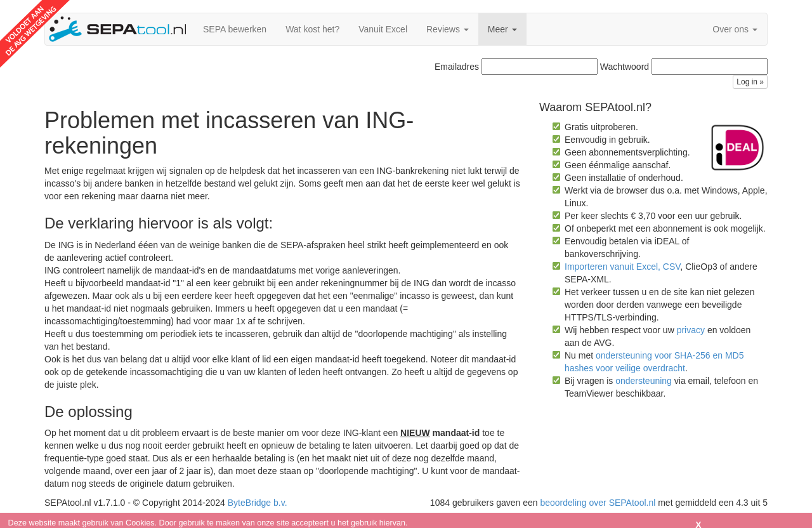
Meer (502, 29)
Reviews (448, 29)
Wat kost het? (312, 29)
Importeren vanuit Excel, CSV (622, 267)
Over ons (735, 29)
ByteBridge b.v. (258, 503)
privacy (691, 330)
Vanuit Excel (383, 29)
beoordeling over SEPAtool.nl (598, 503)
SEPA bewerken (235, 29)
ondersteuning (644, 381)
